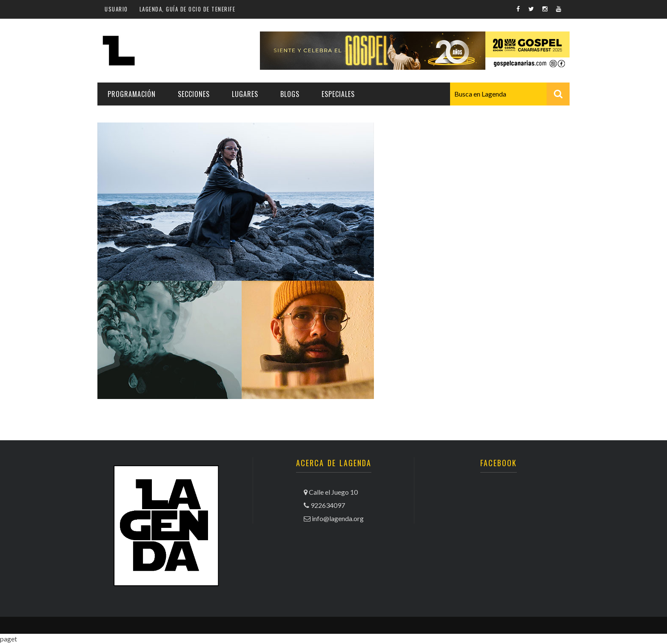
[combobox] (510, 94)
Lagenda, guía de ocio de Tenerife (188, 9)
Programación (132, 94)
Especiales (338, 94)
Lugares (245, 94)
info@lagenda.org (338, 518)
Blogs (290, 94)
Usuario (116, 9)
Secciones (194, 94)
